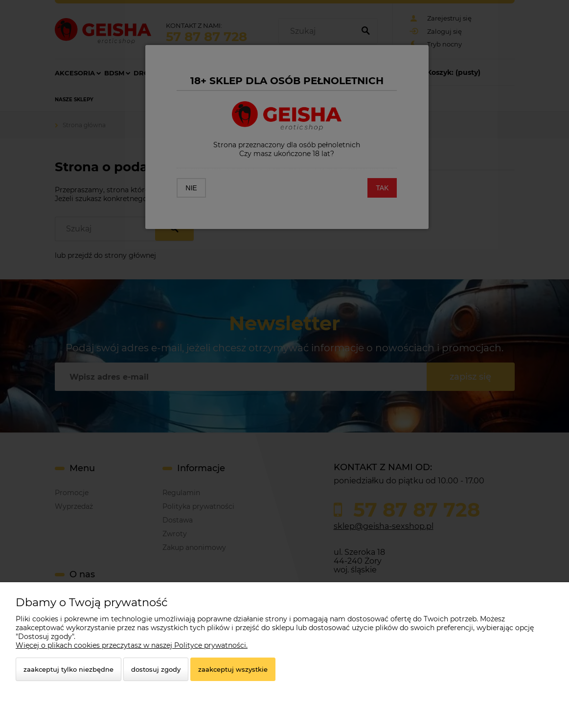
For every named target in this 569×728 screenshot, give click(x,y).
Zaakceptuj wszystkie (233, 669)
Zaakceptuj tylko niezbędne (68, 669)
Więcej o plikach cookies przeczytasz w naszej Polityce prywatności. (132, 645)
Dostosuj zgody (156, 669)
